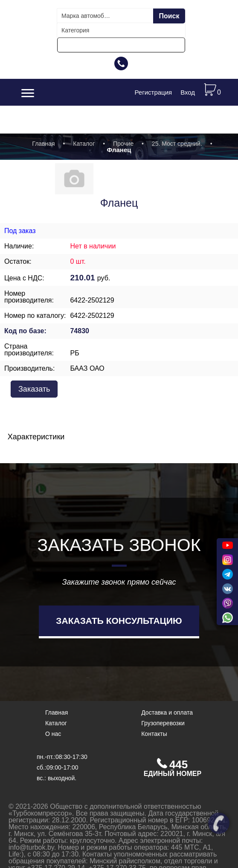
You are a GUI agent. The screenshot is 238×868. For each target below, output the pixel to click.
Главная (43, 144)
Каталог (84, 144)
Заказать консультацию (119, 621)
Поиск (169, 16)
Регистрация (153, 92)
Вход (188, 92)
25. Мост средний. (177, 144)
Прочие (123, 144)
